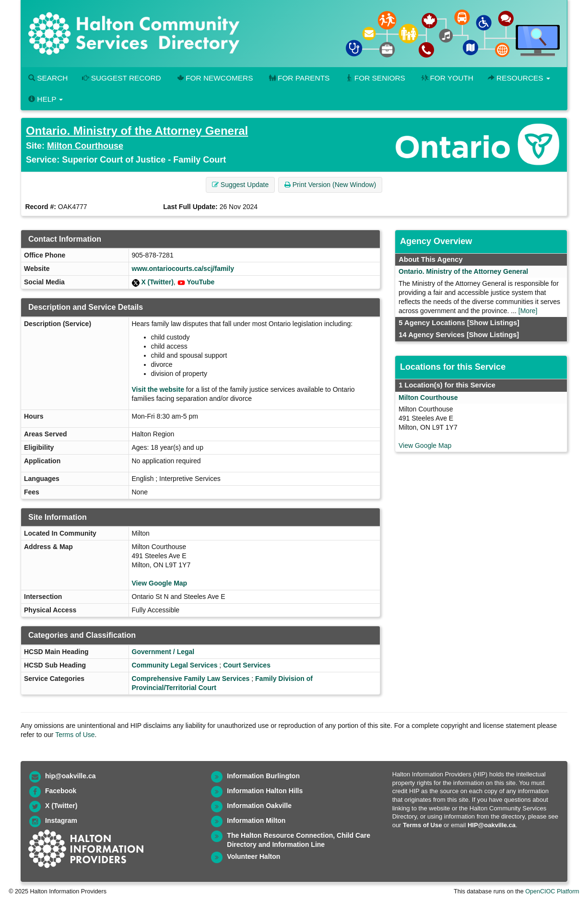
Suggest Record (121, 78)
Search (48, 78)
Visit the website (158, 389)
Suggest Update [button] (240, 185)
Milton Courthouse (85, 146)
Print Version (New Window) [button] (330, 185)
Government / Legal (163, 652)
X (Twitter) (157, 282)
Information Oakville (259, 806)
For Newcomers (214, 78)
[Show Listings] (493, 323)
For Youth (447, 78)
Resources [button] (519, 78)
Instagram (61, 820)
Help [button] (46, 99)
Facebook (61, 791)
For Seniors (375, 78)
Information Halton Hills (265, 791)
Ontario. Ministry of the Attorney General (137, 131)
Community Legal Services (175, 665)
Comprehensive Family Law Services (191, 679)
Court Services (247, 665)
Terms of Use (75, 735)
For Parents (298, 78)
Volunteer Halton (253, 856)
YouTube (200, 282)
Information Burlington (263, 776)
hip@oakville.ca (70, 776)
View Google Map (160, 583)
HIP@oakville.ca (492, 825)
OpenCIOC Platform (552, 891)
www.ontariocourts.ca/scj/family (183, 269)
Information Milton (256, 820)
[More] (528, 311)
